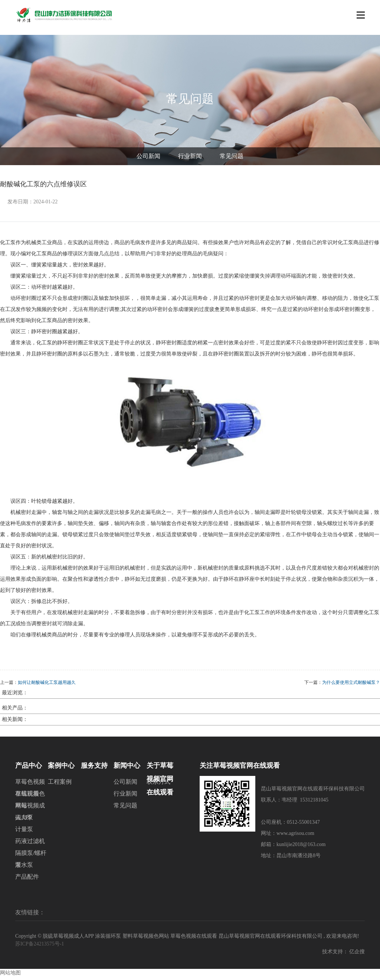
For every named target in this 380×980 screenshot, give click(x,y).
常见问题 (232, 159)
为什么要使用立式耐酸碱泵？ (351, 686)
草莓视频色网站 (30, 798)
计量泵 (24, 832)
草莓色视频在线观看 (30, 786)
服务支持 (94, 769)
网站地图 (10, 976)
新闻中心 (127, 769)
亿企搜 (357, 955)
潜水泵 (24, 868)
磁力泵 (24, 821)
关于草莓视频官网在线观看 (160, 770)
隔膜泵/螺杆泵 (31, 858)
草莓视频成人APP (30, 810)
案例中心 (61, 769)
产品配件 (27, 880)
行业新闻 (190, 159)
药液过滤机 (30, 844)
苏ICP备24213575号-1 (40, 947)
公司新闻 (148, 159)
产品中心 (29, 769)
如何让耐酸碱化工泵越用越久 (47, 686)
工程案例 (60, 785)
